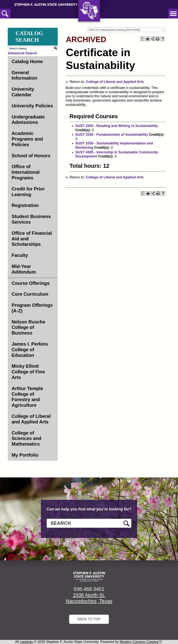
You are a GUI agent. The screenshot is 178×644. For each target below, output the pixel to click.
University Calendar (23, 92)
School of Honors (31, 156)
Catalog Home (27, 61)
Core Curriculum (30, 294)
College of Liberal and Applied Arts (31, 419)
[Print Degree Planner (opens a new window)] (143, 39)
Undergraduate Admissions (28, 120)
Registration (25, 205)
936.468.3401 (89, 589)
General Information (24, 75)
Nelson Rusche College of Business (28, 327)
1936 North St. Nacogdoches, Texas (89, 598)
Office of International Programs (26, 172)
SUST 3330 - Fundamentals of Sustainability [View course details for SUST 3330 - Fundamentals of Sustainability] (112, 135)
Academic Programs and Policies (27, 139)
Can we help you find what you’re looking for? (89, 509)
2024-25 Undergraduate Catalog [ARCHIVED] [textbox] (114, 30)
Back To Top (89, 619)
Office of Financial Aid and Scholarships (32, 239)
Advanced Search (22, 53)
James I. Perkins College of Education (30, 350)
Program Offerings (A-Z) (32, 308)
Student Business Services (31, 219)
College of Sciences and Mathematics (26, 438)
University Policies (32, 106)
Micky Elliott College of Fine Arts (28, 372)
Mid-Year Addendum (24, 269)
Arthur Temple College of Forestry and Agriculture (27, 397)
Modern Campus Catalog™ (141, 642)
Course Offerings (31, 283)
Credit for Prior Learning (28, 192)
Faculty (20, 255)
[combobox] (126, 30)
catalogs (26, 642)
